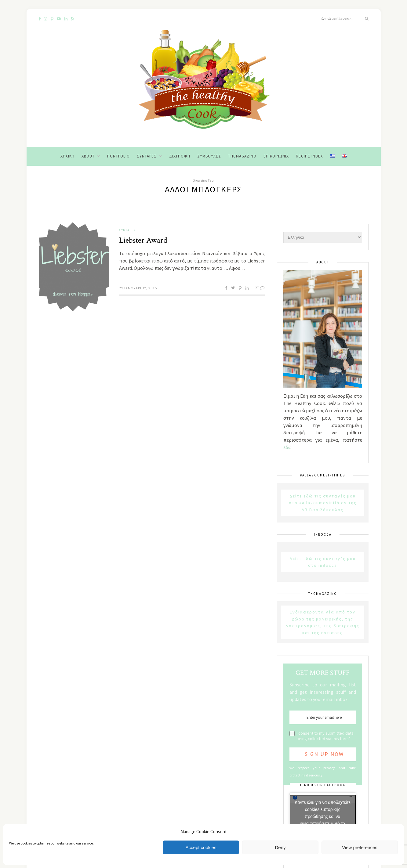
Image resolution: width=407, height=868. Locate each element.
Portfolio (118, 156)
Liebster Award (143, 240)
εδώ (287, 447)
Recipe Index (309, 156)
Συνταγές (147, 156)
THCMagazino (242, 156)
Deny (280, 847)
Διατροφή (180, 156)
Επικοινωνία (276, 156)
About (88, 156)
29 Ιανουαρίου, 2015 (138, 288)
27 (260, 288)
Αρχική (67, 156)
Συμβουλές (209, 156)
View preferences (360, 847)
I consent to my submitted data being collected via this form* (325, 736)
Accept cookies (201, 847)
